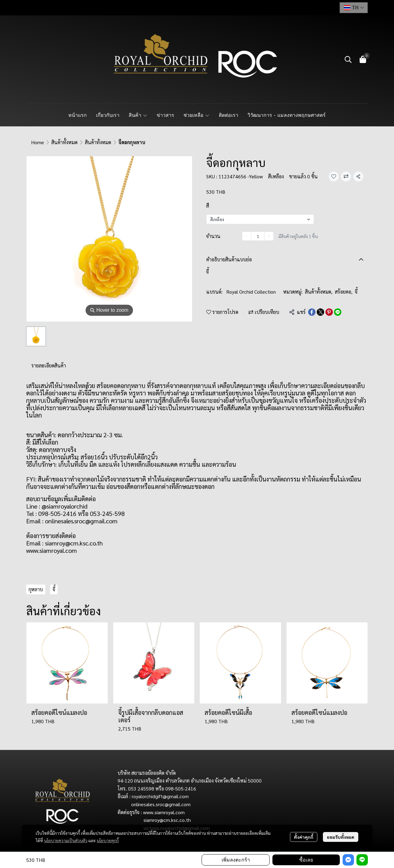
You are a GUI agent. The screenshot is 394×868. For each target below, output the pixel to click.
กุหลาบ (36, 589)
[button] (354, 8)
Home (38, 142)
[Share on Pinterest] (329, 312)
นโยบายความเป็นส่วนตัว (66, 840)
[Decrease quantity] (247, 236)
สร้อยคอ (344, 292)
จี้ (356, 292)
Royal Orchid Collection (251, 292)
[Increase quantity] (269, 236)
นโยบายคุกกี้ (108, 840)
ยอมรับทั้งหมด (341, 837)
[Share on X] (320, 312)
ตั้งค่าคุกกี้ (304, 837)
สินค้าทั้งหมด (64, 142)
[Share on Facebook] (312, 312)
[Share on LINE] (338, 312)
